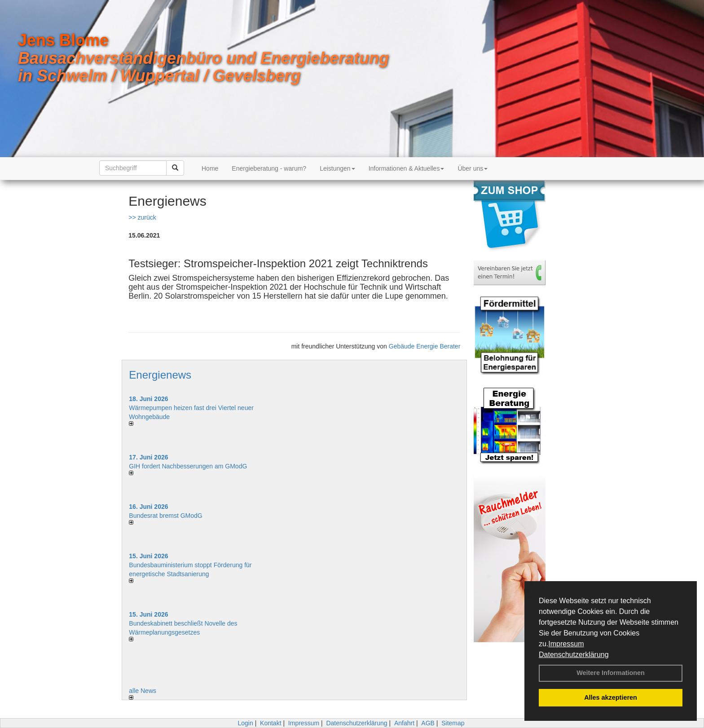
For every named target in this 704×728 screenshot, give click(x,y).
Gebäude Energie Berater (425, 346)
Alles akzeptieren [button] (611, 697)
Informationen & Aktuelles (407, 168)
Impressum (566, 644)
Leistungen (337, 168)
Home (210, 168)
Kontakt (271, 723)
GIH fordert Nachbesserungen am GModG (188, 466)
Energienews (160, 375)
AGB (428, 723)
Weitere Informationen (611, 673)
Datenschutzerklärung (574, 655)
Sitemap (453, 723)
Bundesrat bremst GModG (165, 516)
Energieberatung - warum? (269, 168)
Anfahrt (404, 723)
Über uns (473, 168)
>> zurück (142, 217)
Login (245, 723)
